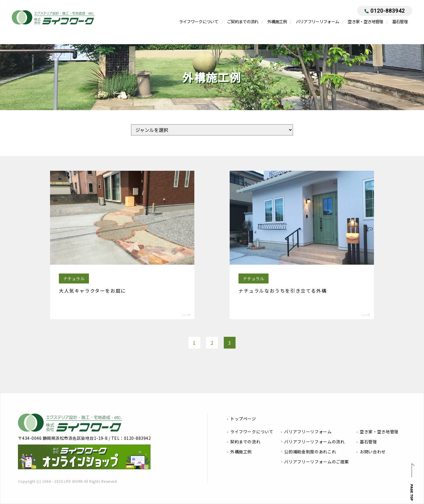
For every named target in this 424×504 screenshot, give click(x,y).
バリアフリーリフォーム (318, 21)
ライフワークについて (199, 21)
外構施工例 (277, 21)
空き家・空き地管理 (365, 21)
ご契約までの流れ (243, 21)
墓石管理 (400, 21)
